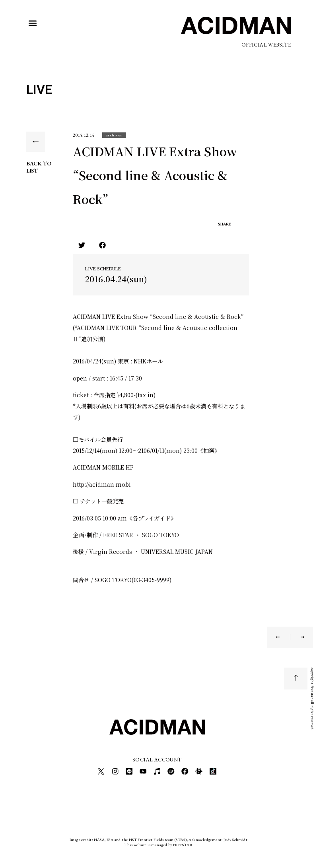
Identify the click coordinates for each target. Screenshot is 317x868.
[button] (33, 23)
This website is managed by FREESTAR (158, 842)
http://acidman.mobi (102, 484)
